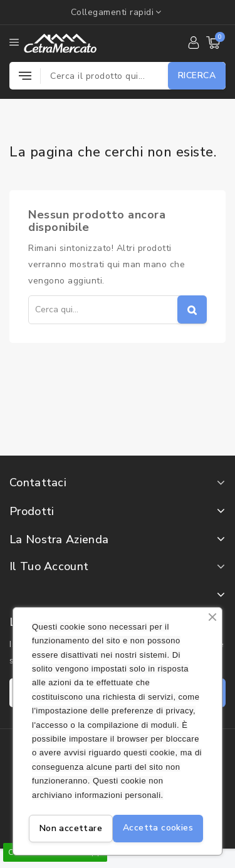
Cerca (192, 309)
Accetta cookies (158, 828)
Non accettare (71, 828)
